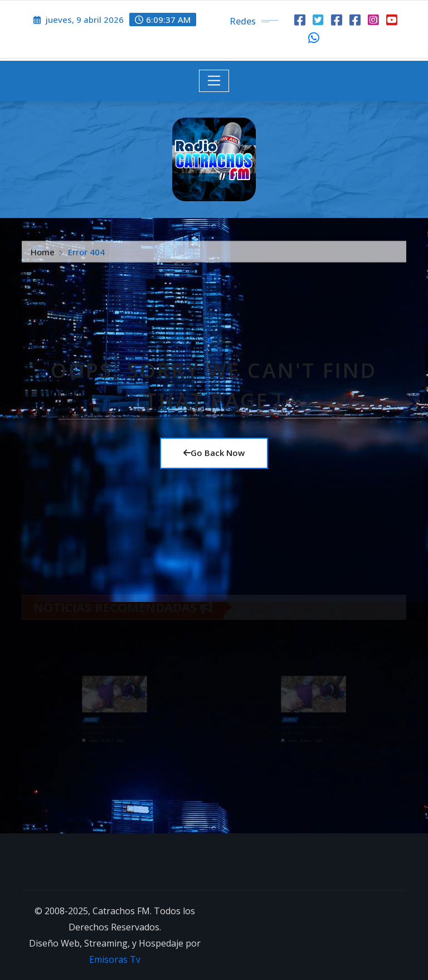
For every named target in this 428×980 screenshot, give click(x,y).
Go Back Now (214, 453)
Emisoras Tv (115, 959)
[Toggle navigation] (214, 81)
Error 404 (86, 256)
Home (43, 256)
